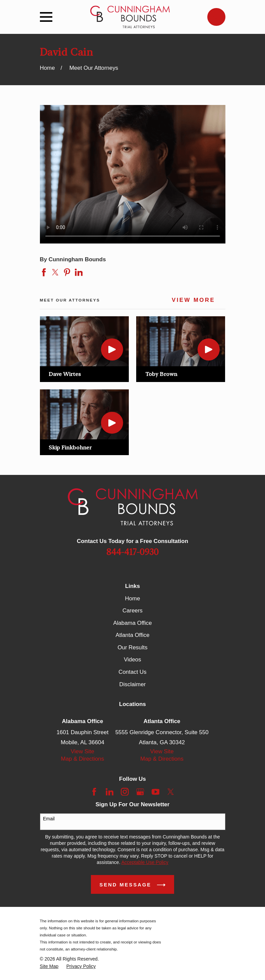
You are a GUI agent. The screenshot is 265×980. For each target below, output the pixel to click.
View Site (83, 751)
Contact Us (132, 672)
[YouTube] (156, 792)
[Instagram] (125, 792)
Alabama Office (132, 623)
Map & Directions (83, 759)
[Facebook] (94, 792)
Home (132, 598)
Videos (132, 660)
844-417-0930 (132, 552)
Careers (132, 611)
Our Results (132, 647)
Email (49, 819)
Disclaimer (133, 684)
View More (193, 300)
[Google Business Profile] (140, 792)
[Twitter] (171, 792)
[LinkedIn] (110, 792)
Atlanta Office (132, 635)
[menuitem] (49, 966)
